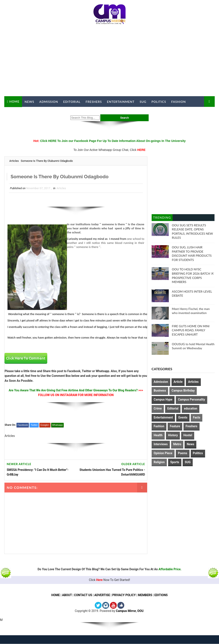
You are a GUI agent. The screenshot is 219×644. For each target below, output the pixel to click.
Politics (159, 102)
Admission (49, 102)
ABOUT (67, 595)
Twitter (34, 425)
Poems (183, 453)
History (173, 435)
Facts (197, 417)
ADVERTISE (102, 595)
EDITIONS (161, 595)
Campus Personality (191, 399)
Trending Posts (162, 218)
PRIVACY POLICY (124, 595)
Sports (175, 462)
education (191, 408)
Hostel (188, 435)
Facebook (23, 425)
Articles (14, 161)
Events (183, 417)
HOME (56, 595)
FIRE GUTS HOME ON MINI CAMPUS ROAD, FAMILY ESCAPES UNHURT (191, 330)
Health (158, 435)
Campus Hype (163, 399)
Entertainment (121, 102)
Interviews (161, 444)
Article (178, 382)
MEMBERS (145, 595)
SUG (143, 102)
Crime (158, 408)
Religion (159, 462)
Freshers (94, 102)
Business (160, 391)
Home (14, 101)
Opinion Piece (163, 453)
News (29, 102)
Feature (175, 426)
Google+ (45, 425)
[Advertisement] (110, 62)
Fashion (179, 102)
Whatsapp (58, 425)
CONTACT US (83, 595)
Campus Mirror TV (23, 112)
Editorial (72, 102)
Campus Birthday (183, 391)
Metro (177, 444)
